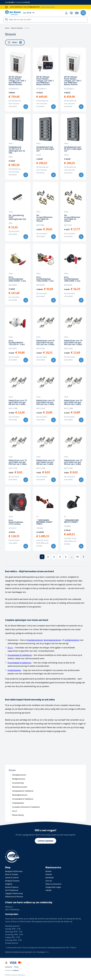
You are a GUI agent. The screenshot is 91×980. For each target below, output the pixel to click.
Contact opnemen (45, 841)
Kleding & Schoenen (12, 881)
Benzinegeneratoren (20, 795)
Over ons (49, 881)
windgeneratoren (72, 640)
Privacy (16, 967)
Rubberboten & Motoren (14, 897)
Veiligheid (9, 884)
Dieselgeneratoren (19, 775)
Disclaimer (9, 967)
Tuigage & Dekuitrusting (14, 893)
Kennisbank (50, 878)
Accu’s (10, 648)
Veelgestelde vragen (53, 887)
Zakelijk (48, 890)
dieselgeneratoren (35, 640)
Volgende (84, 557)
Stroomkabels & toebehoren (19, 663)
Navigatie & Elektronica (14, 871)
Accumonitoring (18, 783)
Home (7, 28)
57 (78, 557)
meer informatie (48, 7)
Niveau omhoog (18, 815)
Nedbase (16, 970)
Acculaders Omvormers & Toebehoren (26, 807)
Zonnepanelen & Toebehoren (23, 791)
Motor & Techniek (17, 28)
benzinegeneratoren (52, 640)
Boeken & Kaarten (12, 887)
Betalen (48, 871)
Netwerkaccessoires (20, 787)
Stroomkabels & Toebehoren (23, 799)
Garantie (49, 874)
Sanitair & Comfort (12, 878)
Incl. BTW (29, 13)
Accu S (15, 811)
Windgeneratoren (19, 779)
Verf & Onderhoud (12, 890)
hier (47, 952)
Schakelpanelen (18, 803)
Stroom (27, 28)
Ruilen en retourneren (53, 884)
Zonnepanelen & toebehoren (20, 655)
